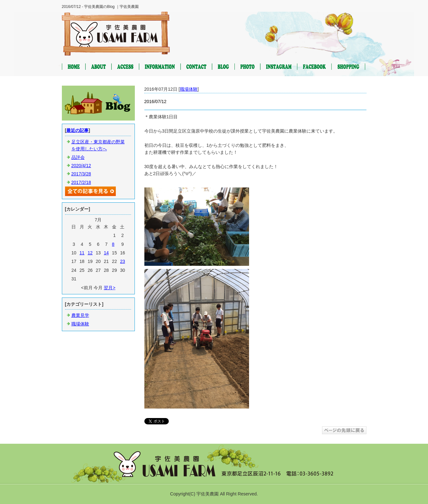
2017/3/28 (81, 174)
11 (82, 253)
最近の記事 (77, 130)
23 (122, 261)
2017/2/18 (81, 182)
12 (90, 253)
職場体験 (189, 89)
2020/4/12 (81, 166)
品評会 (78, 157)
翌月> (109, 288)
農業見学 (80, 315)
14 (106, 253)
